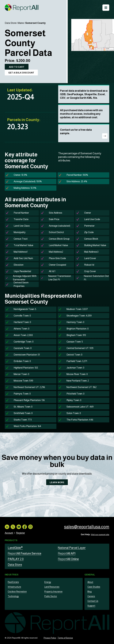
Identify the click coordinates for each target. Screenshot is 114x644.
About (90, 582)
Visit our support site (100, 534)
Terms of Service (65, 638)
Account (9, 533)
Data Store (11, 23)
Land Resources (52, 587)
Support (91, 606)
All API (67, 553)
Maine (21, 23)
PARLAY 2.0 (16, 559)
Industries (12, 575)
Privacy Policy (50, 638)
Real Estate (13, 582)
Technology (13, 596)
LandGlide (15, 548)
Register (20, 533)
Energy (48, 582)
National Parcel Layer (72, 548)
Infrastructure (14, 587)
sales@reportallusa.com (86, 527)
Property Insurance (53, 592)
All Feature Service (24, 553)
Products (11, 540)
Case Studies (94, 587)
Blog (90, 592)
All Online (68, 559)
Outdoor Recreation (17, 592)
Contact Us (92, 601)
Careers (91, 596)
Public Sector (50, 596)
